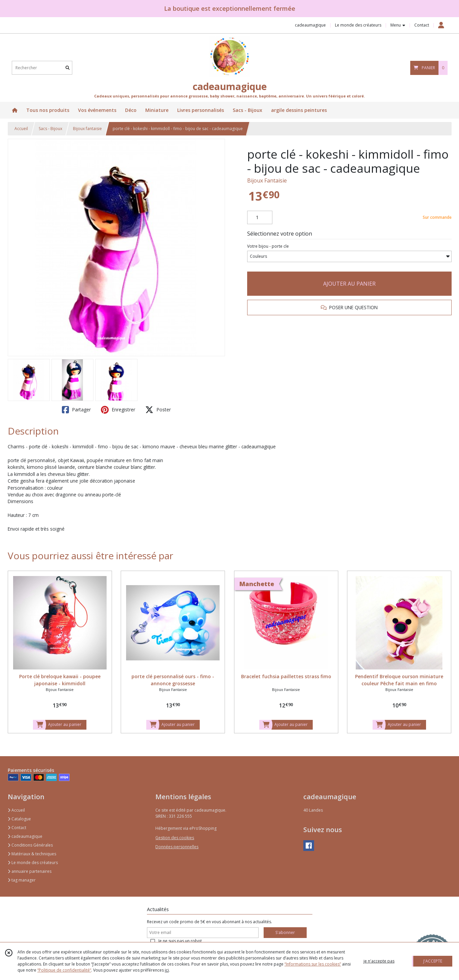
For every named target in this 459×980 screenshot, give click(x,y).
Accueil (21, 129)
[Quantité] (260, 217)
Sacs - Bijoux (50, 129)
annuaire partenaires (30, 871)
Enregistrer (118, 410)
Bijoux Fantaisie (267, 180)
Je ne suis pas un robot (180, 941)
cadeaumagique (25, 836)
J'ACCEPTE (433, 961)
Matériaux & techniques (32, 854)
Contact (422, 25)
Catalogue (19, 819)
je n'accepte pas (379, 961)
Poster (158, 410)
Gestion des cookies (175, 838)
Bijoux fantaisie (87, 129)
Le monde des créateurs (33, 863)
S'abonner (285, 932)
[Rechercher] (68, 68)
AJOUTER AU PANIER (349, 284)
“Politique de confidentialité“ (64, 970)
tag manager (22, 880)
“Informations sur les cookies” (313, 964)
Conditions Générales (30, 845)
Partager (76, 410)
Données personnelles (177, 847)
